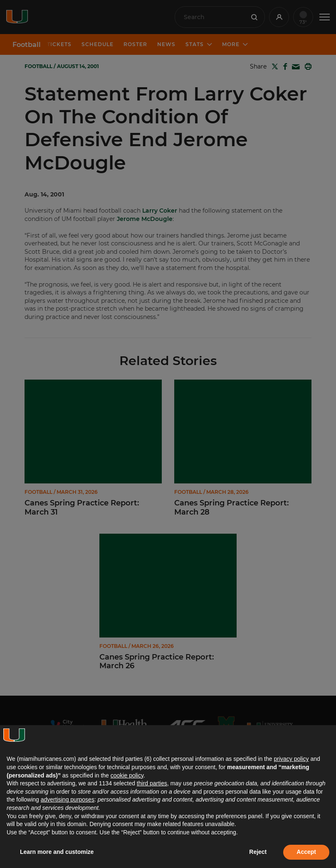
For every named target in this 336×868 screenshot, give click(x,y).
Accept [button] (306, 852)
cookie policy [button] (127, 775)
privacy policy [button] (291, 759)
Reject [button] (258, 852)
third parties (152, 783)
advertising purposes (68, 799)
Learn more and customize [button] (57, 852)
